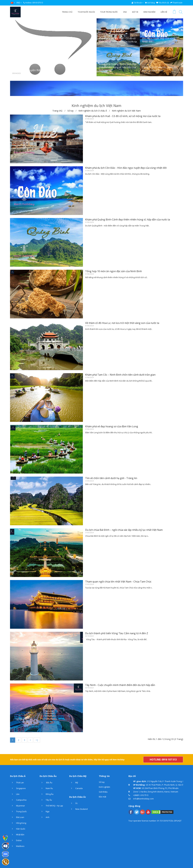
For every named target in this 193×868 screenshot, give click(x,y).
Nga (44, 811)
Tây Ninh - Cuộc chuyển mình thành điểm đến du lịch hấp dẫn (120, 685)
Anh (44, 817)
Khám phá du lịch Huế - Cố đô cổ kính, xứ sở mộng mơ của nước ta (118, 40)
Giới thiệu (103, 792)
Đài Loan (17, 817)
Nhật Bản (17, 835)
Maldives (17, 846)
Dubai (16, 840)
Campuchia (18, 800)
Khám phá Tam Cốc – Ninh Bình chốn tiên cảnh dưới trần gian (120, 375)
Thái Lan (17, 783)
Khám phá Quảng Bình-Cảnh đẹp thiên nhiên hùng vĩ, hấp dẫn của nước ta (118, 67)
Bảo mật (102, 797)
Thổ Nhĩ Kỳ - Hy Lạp (51, 806)
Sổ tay (102, 782)
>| (37, 740)
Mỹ (74, 783)
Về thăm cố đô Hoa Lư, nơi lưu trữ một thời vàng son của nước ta (122, 323)
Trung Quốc (18, 811)
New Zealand (78, 809)
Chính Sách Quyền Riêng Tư (30, 70)
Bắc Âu (46, 783)
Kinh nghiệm (104, 787)
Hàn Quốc (18, 829)
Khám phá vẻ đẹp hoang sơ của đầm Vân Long (112, 426)
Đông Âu (47, 794)
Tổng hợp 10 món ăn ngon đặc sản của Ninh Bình (160, 69)
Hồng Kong (18, 823)
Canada (76, 788)
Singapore (18, 788)
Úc (73, 803)
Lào (15, 794)
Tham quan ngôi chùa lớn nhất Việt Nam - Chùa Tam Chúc (118, 582)
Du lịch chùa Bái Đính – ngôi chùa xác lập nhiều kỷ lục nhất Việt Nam (124, 530)
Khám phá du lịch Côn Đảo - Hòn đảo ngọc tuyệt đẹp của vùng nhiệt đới (161, 38)
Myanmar (17, 806)
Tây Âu (46, 800)
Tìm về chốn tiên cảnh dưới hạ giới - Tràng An (111, 478)
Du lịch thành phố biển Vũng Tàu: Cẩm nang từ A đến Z (117, 633)
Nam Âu (46, 788)
